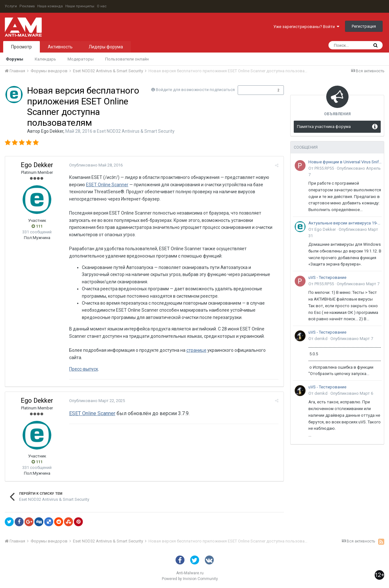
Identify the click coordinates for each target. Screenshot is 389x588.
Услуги (11, 6)
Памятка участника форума (324, 127)
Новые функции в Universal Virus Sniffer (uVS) (345, 162)
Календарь (45, 59)
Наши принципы (80, 6)
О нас (102, 6)
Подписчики (254, 90)
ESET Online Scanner (107, 185)
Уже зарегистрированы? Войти (306, 27)
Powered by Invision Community (190, 579)
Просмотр (22, 47)
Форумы (14, 59)
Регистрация (364, 26)
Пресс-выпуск (83, 369)
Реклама (27, 6)
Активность (60, 47)
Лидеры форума (106, 47)
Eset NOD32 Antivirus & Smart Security (136, 131)
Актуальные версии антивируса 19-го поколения (345, 223)
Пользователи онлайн (127, 59)
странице (196, 350)
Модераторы (81, 59)
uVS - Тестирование (327, 277)
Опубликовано (96, 165)
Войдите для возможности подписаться (195, 90)
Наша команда (50, 6)
